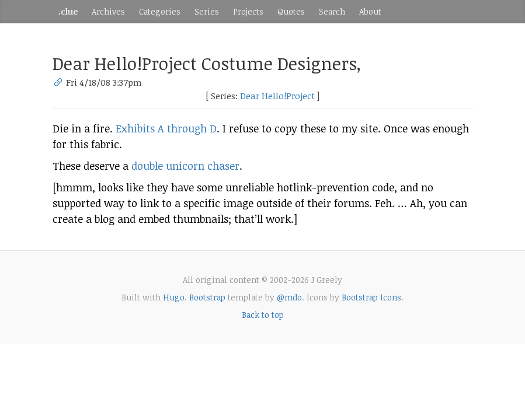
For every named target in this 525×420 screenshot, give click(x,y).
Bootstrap (207, 297)
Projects (248, 11)
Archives (108, 11)
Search (332, 11)
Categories (160, 11)
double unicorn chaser (185, 166)
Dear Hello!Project (277, 96)
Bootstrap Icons (371, 297)
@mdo (289, 297)
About (370, 11)
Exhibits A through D (166, 128)
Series (207, 11)
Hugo (174, 297)
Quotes (291, 11)
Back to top (263, 315)
